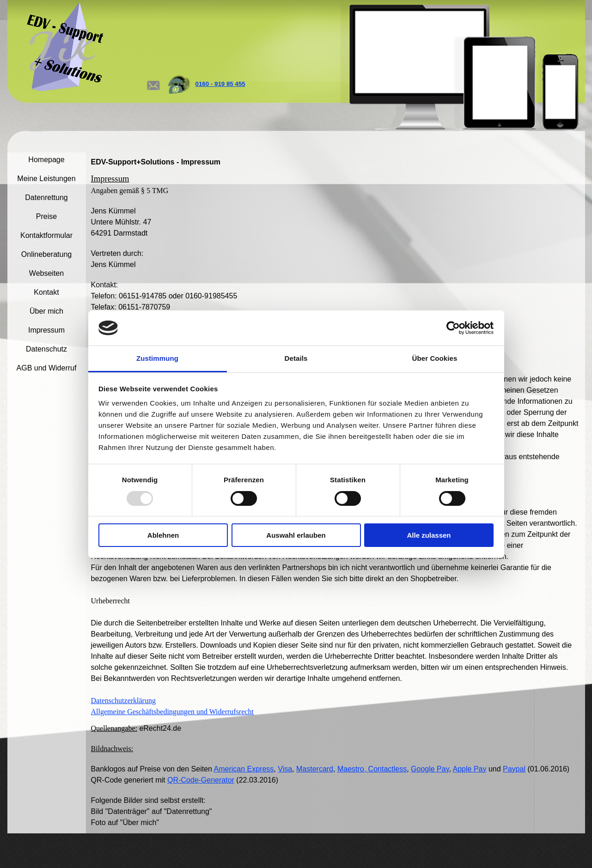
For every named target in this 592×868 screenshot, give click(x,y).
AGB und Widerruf (47, 368)
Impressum (46, 330)
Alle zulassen (429, 535)
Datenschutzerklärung (123, 701)
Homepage (46, 160)
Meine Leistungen (46, 179)
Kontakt (46, 292)
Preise (46, 216)
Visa (285, 769)
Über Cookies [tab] (435, 358)
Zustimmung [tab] (157, 358)
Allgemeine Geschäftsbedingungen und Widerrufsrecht (172, 712)
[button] (153, 76)
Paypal (514, 769)
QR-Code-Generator (201, 780)
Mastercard (315, 769)
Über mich (46, 311)
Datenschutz (46, 349)
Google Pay (430, 769)
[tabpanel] (238, 84)
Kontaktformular (46, 235)
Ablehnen (163, 535)
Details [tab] (296, 358)
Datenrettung (46, 197)
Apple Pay (470, 769)
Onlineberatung (46, 254)
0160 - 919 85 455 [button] (220, 84)
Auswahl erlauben (296, 535)
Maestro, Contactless (372, 769)
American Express (244, 769)
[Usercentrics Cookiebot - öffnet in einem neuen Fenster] (453, 328)
